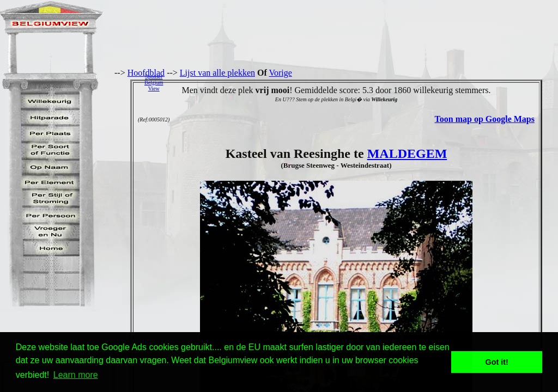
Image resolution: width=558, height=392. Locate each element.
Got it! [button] (497, 362)
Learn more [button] (76, 375)
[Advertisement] (363, 82)
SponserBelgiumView (154, 82)
